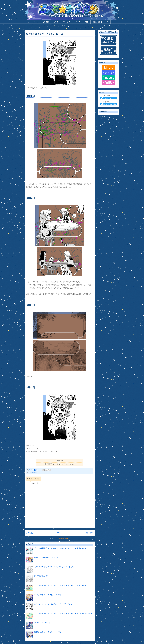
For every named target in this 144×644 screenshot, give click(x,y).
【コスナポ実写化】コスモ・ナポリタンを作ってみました (54, 567)
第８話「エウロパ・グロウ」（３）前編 (48, 632)
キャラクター (67, 22)
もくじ (56, 22)
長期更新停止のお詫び (42, 576)
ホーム (36, 22)
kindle (78, 22)
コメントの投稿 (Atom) (62, 538)
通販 (87, 22)
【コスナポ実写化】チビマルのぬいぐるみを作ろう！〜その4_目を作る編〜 (60, 585)
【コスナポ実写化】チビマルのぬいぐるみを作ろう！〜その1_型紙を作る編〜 (61, 548)
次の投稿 (30, 533)
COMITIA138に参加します (43, 623)
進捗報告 (35, 473)
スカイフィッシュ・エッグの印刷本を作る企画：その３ (53, 604)
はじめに (46, 22)
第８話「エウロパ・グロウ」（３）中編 (48, 595)
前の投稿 (90, 533)
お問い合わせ (97, 22)
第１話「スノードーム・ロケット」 (46, 558)
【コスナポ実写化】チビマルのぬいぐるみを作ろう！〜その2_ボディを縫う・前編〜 (63, 613)
